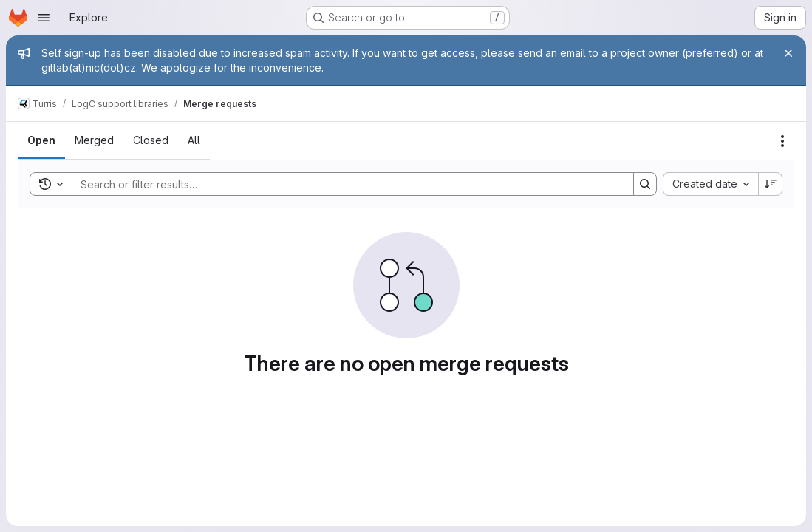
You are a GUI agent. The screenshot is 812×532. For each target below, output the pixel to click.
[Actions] (782, 141)
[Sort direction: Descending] (771, 184)
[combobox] (710, 184)
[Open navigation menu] (44, 18)
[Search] (345, 184)
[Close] (788, 53)
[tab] (41, 140)
